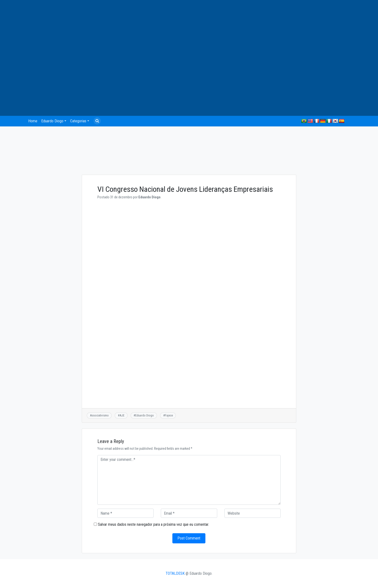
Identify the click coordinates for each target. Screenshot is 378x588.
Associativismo (99, 415)
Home (33, 121)
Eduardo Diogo (52, 121)
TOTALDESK (175, 573)
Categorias (78, 121)
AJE (122, 415)
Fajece (169, 415)
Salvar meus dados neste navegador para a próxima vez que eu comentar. (153, 524)
